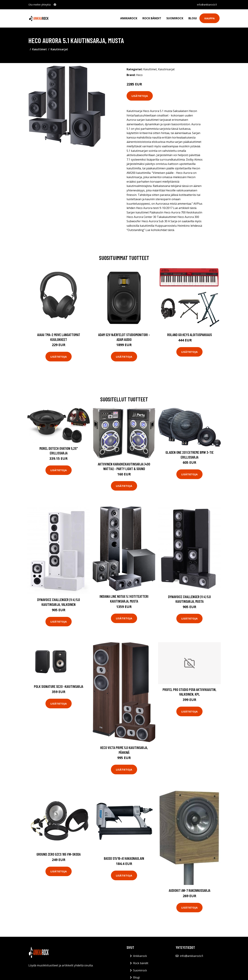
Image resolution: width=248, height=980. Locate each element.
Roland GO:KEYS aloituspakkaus (190, 335)
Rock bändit (152, 18)
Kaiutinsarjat (59, 49)
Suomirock (175, 18)
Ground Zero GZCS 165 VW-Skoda (59, 854)
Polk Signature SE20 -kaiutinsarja (59, 686)
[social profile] (55, 5)
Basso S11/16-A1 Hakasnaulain (124, 858)
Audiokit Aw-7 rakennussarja (190, 890)
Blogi (193, 18)
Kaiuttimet (40, 49)
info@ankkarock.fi (207, 5)
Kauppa (210, 18)
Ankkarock (129, 18)
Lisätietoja (140, 96)
